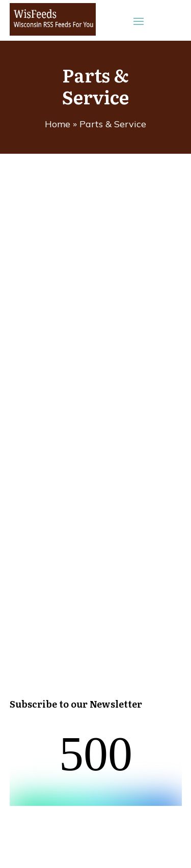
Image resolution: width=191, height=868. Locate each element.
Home (58, 124)
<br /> (96, 768)
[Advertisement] (95, 375)
